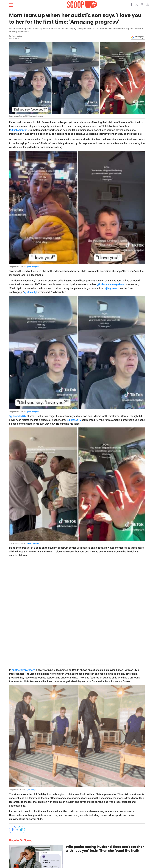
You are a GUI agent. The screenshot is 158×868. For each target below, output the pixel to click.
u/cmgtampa (31, 790)
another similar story (23, 670)
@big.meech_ (113, 288)
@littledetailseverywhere (111, 284)
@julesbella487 (18, 416)
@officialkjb (31, 292)
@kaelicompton (19, 130)
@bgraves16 (74, 420)
